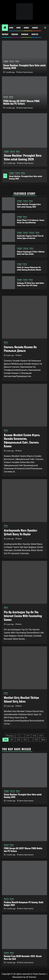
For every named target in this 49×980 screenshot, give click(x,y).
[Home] (5, 28)
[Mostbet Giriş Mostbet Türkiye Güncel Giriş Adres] (24, 668)
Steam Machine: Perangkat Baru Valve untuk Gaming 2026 (25, 177)
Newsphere (18, 977)
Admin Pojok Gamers (26, 163)
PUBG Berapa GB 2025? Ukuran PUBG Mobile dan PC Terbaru (21, 102)
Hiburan (25, 34)
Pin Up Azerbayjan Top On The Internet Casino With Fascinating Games (23, 616)
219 (41, 736)
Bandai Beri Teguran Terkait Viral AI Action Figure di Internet (30, 237)
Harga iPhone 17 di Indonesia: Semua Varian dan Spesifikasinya (31, 221)
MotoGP (5, 34)
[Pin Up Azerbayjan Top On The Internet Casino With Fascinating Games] (24, 582)
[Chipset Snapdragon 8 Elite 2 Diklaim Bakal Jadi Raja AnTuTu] (8, 251)
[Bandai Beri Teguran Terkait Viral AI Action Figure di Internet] (8, 235)
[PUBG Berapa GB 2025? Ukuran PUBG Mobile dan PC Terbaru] (24, 824)
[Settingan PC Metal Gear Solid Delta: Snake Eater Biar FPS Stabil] (8, 283)
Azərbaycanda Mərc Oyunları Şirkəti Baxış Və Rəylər (21, 532)
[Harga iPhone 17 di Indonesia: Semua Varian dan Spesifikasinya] (8, 220)
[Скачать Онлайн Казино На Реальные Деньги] (24, 317)
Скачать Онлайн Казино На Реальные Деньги (20, 349)
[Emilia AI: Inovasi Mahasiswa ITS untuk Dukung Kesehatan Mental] (8, 267)
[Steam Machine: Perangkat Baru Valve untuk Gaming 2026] (24, 130)
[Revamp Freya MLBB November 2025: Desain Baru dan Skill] (24, 932)
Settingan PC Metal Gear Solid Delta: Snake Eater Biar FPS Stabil (31, 284)
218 (34, 736)
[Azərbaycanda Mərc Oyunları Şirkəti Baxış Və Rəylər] (24, 501)
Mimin (19, 355)
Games (26, 28)
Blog (11, 28)
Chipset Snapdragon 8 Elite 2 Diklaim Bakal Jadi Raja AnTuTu (31, 253)
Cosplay (35, 34)
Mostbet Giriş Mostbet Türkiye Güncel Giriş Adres (21, 699)
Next (43, 740)
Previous (10, 736)
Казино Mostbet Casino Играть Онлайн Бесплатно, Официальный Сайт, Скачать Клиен (22, 440)
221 (12, 740)
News (19, 28)
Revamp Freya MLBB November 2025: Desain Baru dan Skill (23, 957)
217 (28, 736)
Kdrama (15, 34)
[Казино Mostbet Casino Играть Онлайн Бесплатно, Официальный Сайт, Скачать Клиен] (24, 405)
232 (36, 740)
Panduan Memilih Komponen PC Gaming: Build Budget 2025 (24, 904)
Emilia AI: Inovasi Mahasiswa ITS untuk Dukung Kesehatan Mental (29, 268)
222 (19, 740)
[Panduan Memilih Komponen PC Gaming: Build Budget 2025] (24, 878)
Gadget (35, 28)
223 (25, 740)
